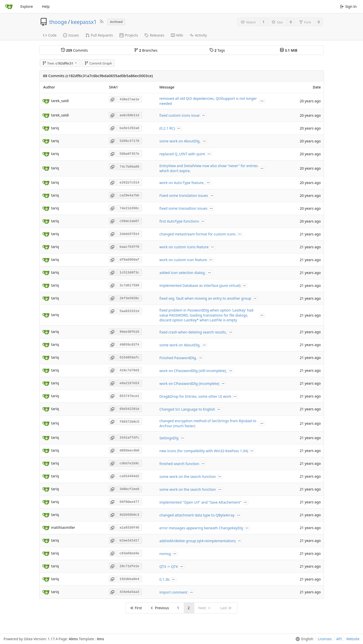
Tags (217, 50)
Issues (71, 35)
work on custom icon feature (183, 260)
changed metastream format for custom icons (197, 234)
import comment (173, 592)
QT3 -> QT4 (168, 566)
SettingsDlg (169, 438)
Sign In (349, 6)
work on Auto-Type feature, (182, 183)
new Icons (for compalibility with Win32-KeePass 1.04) (204, 451)
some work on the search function (188, 477)
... (262, 101)
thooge (58, 22)
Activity (198, 35)
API (339, 639)
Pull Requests (99, 35)
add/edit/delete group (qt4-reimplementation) (197, 541)
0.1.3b (164, 579)
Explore (27, 6)
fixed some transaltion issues (183, 208)
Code (50, 35)
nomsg (165, 554)
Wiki (177, 35)
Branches (146, 50)
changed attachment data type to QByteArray (197, 515)
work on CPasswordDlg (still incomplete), (193, 371)
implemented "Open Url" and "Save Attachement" (200, 502)
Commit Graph (98, 63)
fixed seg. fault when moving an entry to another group (205, 298)
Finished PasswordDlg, (178, 358)
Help (46, 6)
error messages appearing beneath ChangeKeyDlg (201, 528)
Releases (154, 35)
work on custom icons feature (184, 247)
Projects (129, 35)
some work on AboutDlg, (180, 141)
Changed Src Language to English (187, 409)
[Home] (9, 7)
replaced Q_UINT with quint (182, 154)
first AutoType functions (179, 221)
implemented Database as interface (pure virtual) (200, 285)
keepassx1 (84, 22)
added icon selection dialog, (182, 273)
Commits (74, 50)
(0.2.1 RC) (167, 128)
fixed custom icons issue (179, 115)
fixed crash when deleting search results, (193, 332)
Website (353, 639)
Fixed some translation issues (184, 195)
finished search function (179, 464)
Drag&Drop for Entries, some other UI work (195, 396)
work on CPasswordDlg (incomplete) (189, 384)
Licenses (325, 639)
